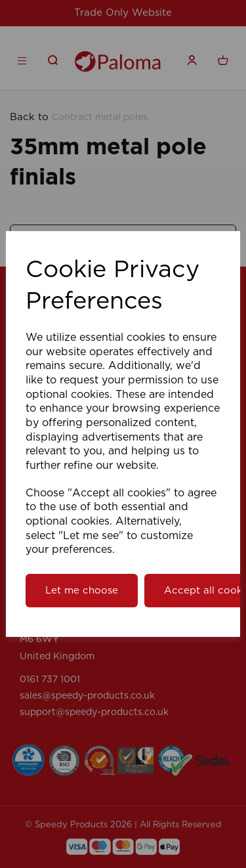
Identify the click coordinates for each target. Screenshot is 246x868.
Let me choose (82, 591)
